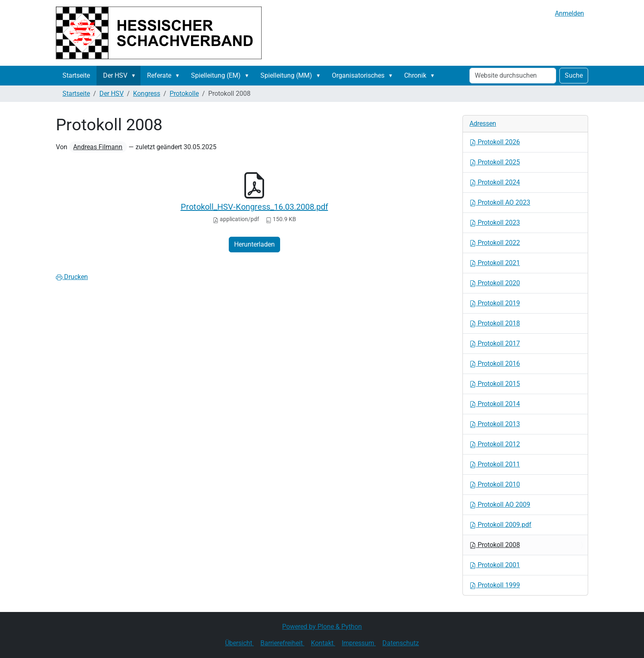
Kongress (147, 94)
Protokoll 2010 (495, 484)
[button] (135, 76)
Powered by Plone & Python (322, 627)
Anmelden (569, 13)
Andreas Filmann (98, 147)
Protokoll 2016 (495, 364)
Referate (159, 75)
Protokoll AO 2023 (500, 202)
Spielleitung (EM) (216, 75)
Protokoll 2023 (495, 223)
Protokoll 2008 (495, 545)
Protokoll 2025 (495, 162)
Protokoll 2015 (495, 384)
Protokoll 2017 (495, 343)
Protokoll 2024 (495, 182)
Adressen (483, 124)
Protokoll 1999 (495, 585)
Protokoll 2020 (495, 283)
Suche (574, 75)
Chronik (415, 75)
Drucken (72, 277)
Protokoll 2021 (495, 263)
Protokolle (184, 94)
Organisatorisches (358, 75)
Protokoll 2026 (495, 142)
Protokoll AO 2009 (500, 504)
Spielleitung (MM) (286, 75)
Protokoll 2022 (495, 243)
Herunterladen (254, 244)
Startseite (76, 75)
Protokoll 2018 (495, 323)
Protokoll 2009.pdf (500, 525)
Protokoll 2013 (495, 424)
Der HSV (115, 75)
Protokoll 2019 (495, 303)
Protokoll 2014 (495, 404)
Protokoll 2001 (495, 565)
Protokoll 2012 (495, 444)
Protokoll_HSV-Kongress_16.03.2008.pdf (254, 207)
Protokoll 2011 (495, 464)
